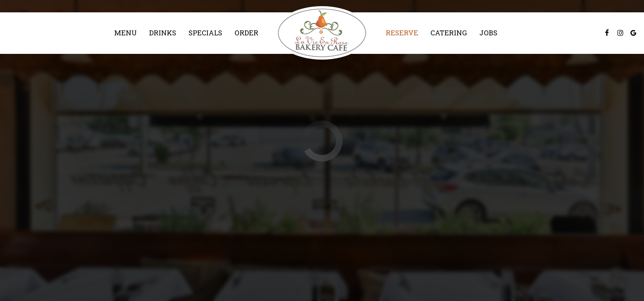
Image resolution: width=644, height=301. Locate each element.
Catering (449, 33)
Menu (125, 33)
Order (246, 33)
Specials (205, 33)
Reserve (402, 33)
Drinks (163, 33)
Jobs (488, 33)
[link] (322, 33)
